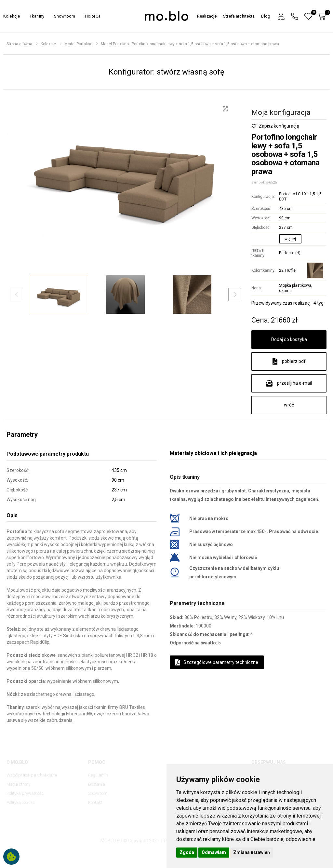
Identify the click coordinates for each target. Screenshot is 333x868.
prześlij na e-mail (289, 383)
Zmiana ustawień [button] (252, 852)
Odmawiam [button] (214, 852)
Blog (266, 16)
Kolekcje (12, 16)
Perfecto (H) (290, 253)
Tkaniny (37, 16)
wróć (289, 405)
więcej (290, 239)
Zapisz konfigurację (275, 126)
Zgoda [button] (187, 852)
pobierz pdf (289, 362)
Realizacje (207, 16)
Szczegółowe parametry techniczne (217, 662)
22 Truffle (287, 270)
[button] (281, 16)
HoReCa (93, 16)
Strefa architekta (239, 16)
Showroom (65, 16)
